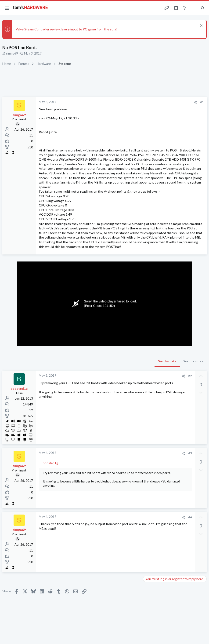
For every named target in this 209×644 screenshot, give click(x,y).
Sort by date (167, 361)
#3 (190, 453)
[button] (7, 8)
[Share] (195, 102)
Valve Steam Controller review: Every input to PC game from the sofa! (67, 29)
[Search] (203, 8)
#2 (190, 376)
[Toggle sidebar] (194, 8)
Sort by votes (193, 361)
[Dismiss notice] (201, 26)
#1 (202, 102)
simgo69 (12, 53)
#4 (190, 517)
